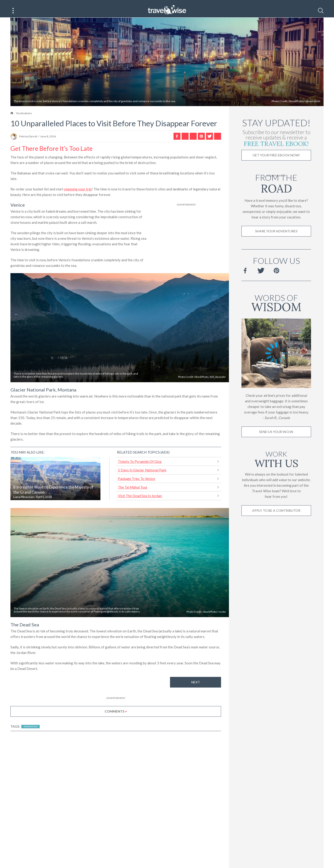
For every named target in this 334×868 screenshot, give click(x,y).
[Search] (321, 11)
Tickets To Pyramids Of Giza (140, 466)
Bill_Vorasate (218, 382)
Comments (116, 716)
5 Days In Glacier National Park (142, 475)
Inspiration (31, 731)
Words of (276, 307)
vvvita (222, 617)
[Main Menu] (13, 11)
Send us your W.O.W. (276, 437)
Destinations (24, 118)
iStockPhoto (296, 106)
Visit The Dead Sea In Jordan (140, 501)
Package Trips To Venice (136, 483)
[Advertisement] (186, 241)
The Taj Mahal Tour (133, 492)
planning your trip (78, 194)
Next (196, 687)
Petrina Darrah (28, 141)
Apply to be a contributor (276, 515)
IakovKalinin (313, 106)
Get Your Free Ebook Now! (276, 160)
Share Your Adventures (276, 236)
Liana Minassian (24, 502)
